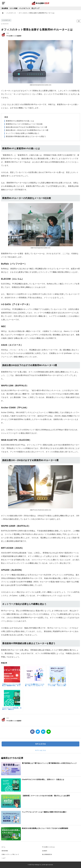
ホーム (4, 847)
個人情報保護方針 (47, 854)
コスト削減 (13, 8)
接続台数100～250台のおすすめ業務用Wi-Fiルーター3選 (27, 130)
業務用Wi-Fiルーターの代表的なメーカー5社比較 (24, 124)
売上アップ (35, 8)
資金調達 (5, 8)
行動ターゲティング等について (10, 854)
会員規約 (45, 851)
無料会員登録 (41, 744)
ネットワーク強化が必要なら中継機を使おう (23, 133)
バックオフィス (25, 8)
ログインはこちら (40, 750)
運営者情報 (5, 851)
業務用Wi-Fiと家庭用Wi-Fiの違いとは (20, 121)
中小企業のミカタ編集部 (14, 36)
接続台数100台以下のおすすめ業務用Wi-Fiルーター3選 (27, 127)
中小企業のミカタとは (48, 847)
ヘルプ (4, 858)
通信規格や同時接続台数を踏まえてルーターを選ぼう (26, 136)
